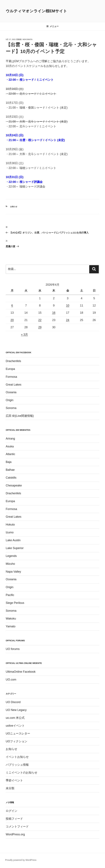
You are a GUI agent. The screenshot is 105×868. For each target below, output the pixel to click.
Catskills (11, 478)
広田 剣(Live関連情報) (20, 416)
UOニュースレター (18, 734)
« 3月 (24, 334)
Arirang (10, 439)
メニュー (52, 26)
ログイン (11, 811)
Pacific (10, 595)
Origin (10, 400)
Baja (9, 462)
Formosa (11, 377)
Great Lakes (14, 385)
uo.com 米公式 (15, 718)
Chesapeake (14, 485)
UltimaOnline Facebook (21, 672)
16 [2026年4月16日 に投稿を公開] (54, 313)
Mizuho (10, 564)
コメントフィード (17, 827)
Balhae (10, 470)
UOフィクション (16, 741)
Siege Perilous (15, 603)
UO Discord (13, 702)
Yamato (11, 626)
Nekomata (28, 39)
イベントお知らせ (17, 757)
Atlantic (10, 454)
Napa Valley (13, 572)
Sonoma (11, 408)
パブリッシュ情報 (17, 765)
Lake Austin (13, 540)
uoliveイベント (15, 726)
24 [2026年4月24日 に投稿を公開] (68, 320)
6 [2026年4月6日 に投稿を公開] (12, 306)
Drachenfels (13, 361)
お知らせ (14, 207)
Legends (11, 556)
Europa (10, 369)
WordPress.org (15, 834)
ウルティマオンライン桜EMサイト (36, 11)
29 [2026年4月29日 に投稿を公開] (40, 327)
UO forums (13, 649)
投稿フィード (14, 819)
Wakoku (11, 619)
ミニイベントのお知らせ (22, 773)
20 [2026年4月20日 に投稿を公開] (12, 320)
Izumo (10, 532)
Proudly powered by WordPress (21, 860)
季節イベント (14, 780)
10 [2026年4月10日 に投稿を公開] (68, 306)
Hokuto (10, 525)
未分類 (10, 788)
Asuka (10, 446)
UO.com (11, 680)
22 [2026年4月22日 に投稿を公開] (40, 320)
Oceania (11, 392)
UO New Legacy (16, 710)
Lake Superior (15, 548)
